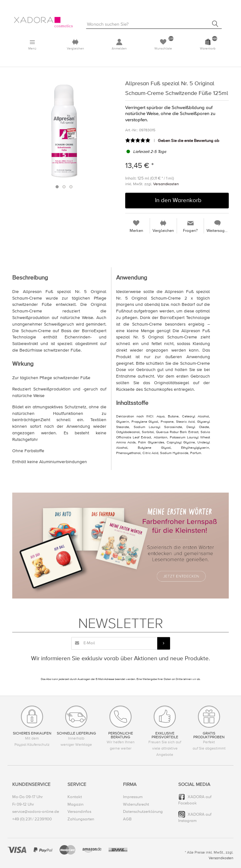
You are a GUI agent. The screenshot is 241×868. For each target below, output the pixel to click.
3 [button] (71, 187)
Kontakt (75, 797)
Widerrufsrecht (136, 804)
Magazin (75, 804)
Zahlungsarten (81, 819)
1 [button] (57, 187)
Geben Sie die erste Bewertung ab (189, 141)
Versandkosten (166, 184)
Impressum (133, 797)
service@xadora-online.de (36, 812)
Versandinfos (79, 812)
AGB (127, 819)
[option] (64, 131)
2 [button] (64, 187)
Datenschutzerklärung (143, 812)
